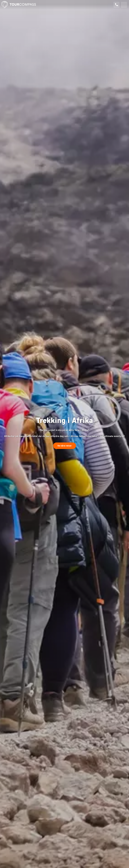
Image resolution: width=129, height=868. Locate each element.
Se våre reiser (65, 446)
